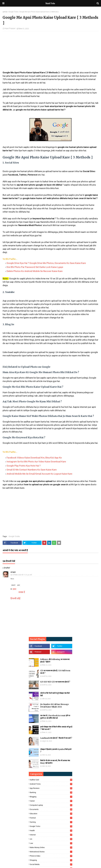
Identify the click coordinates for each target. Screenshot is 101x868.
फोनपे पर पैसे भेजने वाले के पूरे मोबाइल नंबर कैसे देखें (55, 694)
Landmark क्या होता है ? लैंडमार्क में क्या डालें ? (56, 738)
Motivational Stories (51, 852)
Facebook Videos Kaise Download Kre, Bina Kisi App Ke (34, 458)
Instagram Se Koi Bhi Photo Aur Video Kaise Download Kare (36, 462)
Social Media (51, 864)
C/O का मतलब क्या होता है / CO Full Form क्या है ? (55, 672)
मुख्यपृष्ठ (5, 12)
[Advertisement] (50, 52)
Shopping (51, 860)
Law (51, 843)
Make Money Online (51, 847)
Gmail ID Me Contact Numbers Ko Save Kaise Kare (32, 470)
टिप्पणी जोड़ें (15, 598)
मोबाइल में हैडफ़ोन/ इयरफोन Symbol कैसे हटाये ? (56, 751)
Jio (51, 839)
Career (51, 801)
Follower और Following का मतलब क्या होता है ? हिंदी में (55, 661)
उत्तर (14, 589)
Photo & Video (51, 856)
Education (51, 814)
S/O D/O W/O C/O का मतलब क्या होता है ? (55, 682)
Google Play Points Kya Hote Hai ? (24, 466)
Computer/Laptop (51, 805)
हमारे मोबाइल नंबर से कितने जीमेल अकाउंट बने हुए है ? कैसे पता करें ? (56, 728)
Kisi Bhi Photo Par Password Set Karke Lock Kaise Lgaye (35, 267)
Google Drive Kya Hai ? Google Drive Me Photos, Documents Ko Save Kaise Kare (46, 263)
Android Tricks (51, 784)
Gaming (51, 822)
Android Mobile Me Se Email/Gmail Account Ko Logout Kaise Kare (39, 474)
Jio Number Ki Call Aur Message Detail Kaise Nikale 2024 (55, 706)
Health (51, 831)
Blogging (51, 797)
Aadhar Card (51, 780)
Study (13, 572)
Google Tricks (13, 12)
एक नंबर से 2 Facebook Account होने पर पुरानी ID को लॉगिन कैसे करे (55, 717)
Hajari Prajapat (10, 28)
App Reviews (51, 788)
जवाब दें (13, 585)
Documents (51, 809)
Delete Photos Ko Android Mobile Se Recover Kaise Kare (35, 271)
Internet (51, 835)
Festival (51, 818)
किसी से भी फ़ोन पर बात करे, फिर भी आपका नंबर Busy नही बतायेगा (55, 762)
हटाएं (19, 585)
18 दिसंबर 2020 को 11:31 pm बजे (22, 575)
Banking (51, 792)
